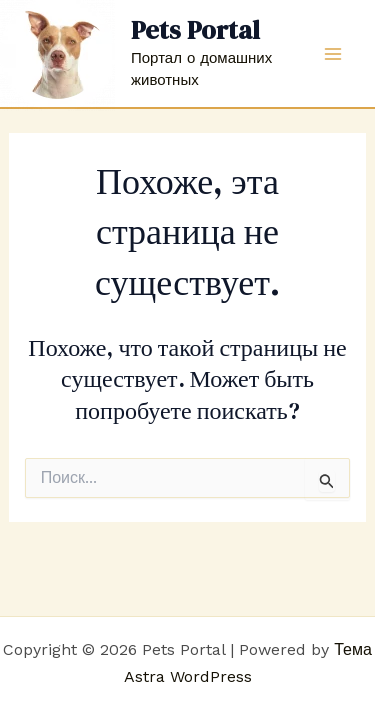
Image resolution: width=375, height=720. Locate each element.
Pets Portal (195, 30)
